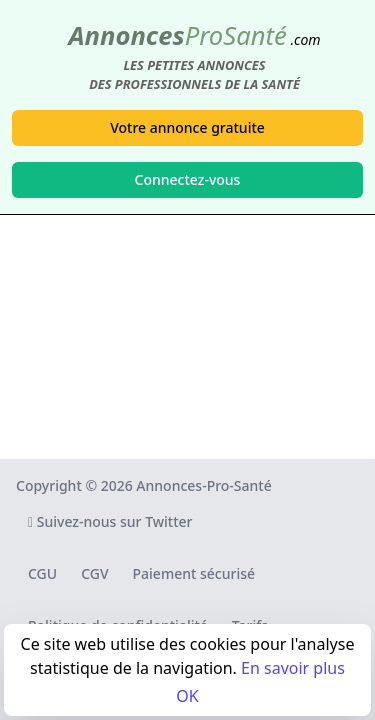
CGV (94, 573)
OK (187, 696)
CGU (42, 573)
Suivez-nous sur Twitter (110, 521)
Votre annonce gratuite (187, 127)
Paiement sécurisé (194, 573)
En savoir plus (293, 668)
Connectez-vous (188, 179)
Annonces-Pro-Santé (203, 485)
